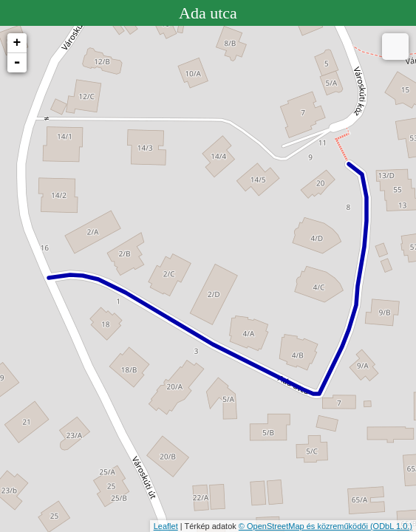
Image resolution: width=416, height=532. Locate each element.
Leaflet (166, 526)
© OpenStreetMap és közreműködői (304, 526)
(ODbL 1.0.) (391, 526)
